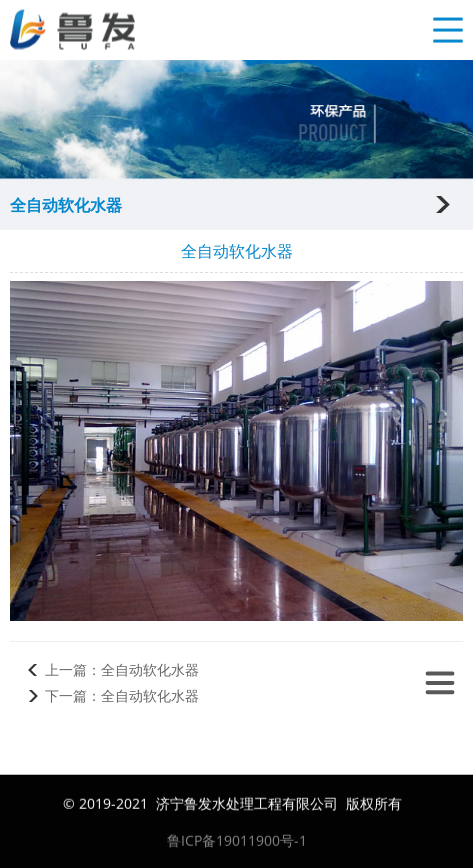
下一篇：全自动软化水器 (122, 695)
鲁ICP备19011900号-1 (237, 841)
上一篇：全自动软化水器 (122, 669)
